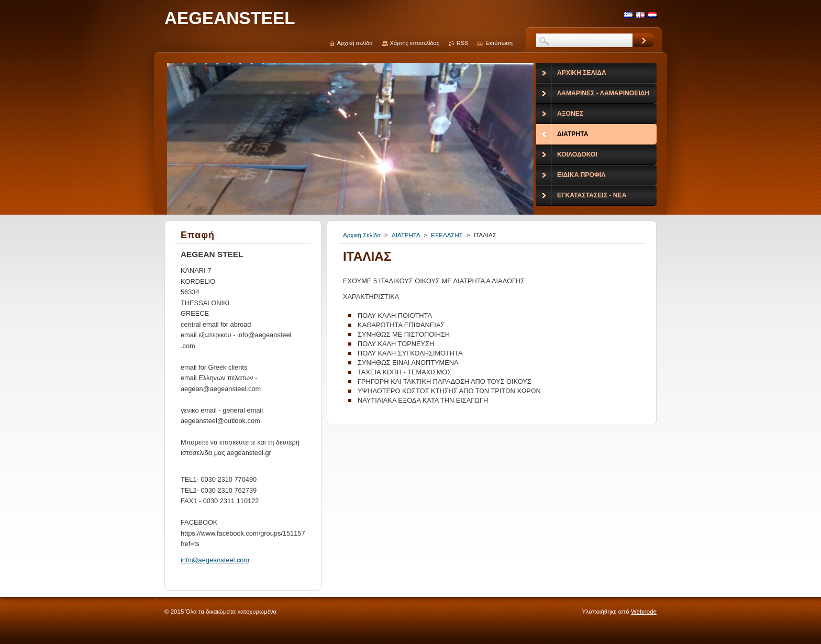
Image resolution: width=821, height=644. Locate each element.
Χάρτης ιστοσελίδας (415, 43)
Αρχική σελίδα (355, 43)
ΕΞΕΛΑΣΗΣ (448, 235)
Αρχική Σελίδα (362, 235)
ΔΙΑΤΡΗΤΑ (406, 235)
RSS (462, 43)
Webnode (644, 612)
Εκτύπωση (499, 43)
